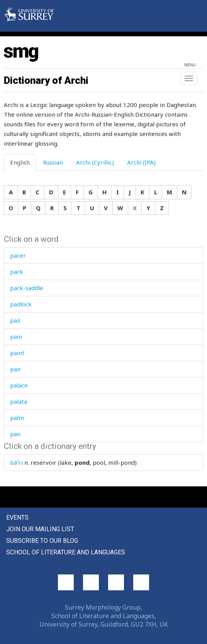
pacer (18, 255)
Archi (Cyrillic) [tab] (95, 162)
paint (17, 353)
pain (16, 336)
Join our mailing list (40, 529)
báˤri (16, 462)
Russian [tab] (53, 162)
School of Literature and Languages (66, 552)
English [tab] (20, 162)
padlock (21, 304)
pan (15, 434)
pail (15, 320)
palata (19, 401)
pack (17, 272)
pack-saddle (27, 288)
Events (17, 517)
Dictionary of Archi (46, 80)
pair (16, 369)
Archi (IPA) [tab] (141, 162)
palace (19, 385)
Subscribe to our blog (42, 541)
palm (17, 418)
